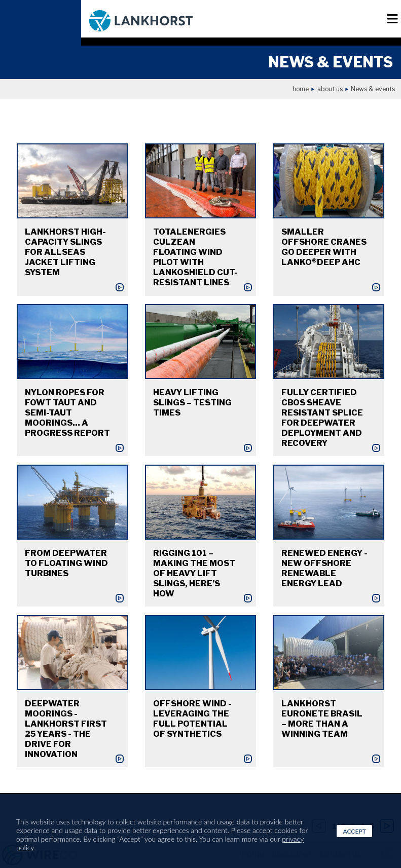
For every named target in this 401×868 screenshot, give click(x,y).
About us (330, 89)
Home (301, 89)
